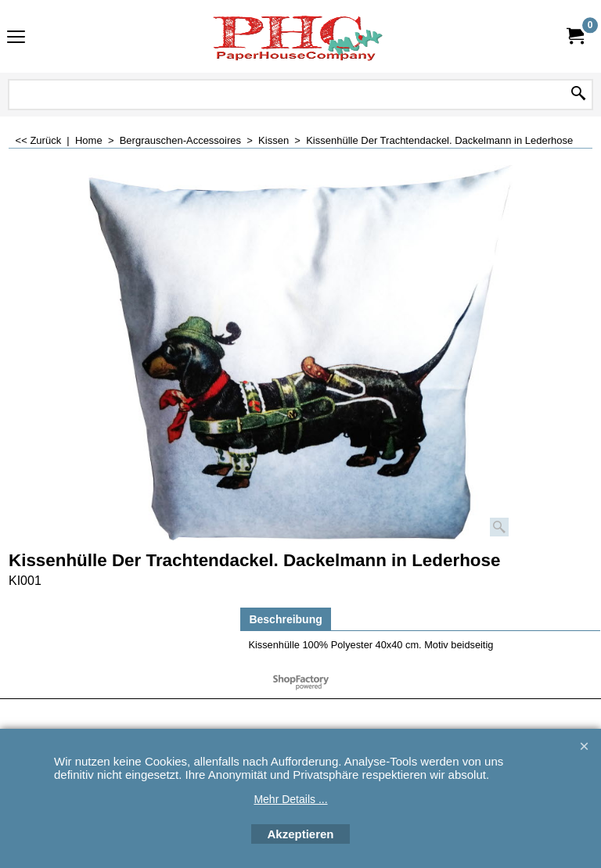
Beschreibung (285, 619)
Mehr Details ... (290, 799)
